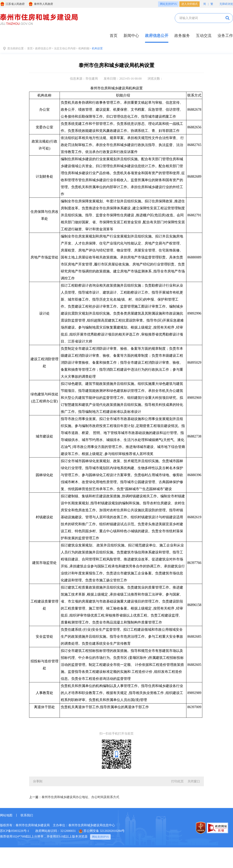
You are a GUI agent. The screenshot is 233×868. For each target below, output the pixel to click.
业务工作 (225, 36)
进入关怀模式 (190, 4)
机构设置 (97, 48)
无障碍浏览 (224, 4)
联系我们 (27, 815)
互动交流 (204, 36)
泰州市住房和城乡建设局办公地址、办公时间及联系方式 (80, 797)
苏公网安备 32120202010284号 (102, 831)
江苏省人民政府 (12, 4)
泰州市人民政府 (41, 4)
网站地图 (6, 815)
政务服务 (182, 36)
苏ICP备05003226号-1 (15, 831)
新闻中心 (131, 36)
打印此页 (177, 781)
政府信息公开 (157, 36)
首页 (114, 36)
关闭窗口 (194, 781)
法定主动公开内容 (65, 48)
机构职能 (84, 48)
